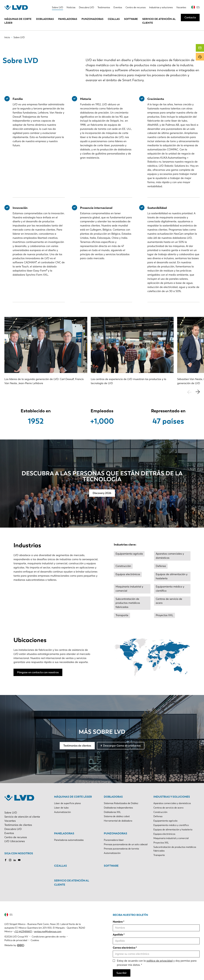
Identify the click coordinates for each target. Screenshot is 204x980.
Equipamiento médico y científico (170, 589)
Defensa (161, 566)
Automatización (62, 812)
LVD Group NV (20, 937)
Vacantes (181, 7)
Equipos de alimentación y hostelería (172, 576)
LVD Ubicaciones (15, 841)
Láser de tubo (61, 808)
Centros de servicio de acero (169, 601)
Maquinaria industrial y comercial (129, 589)
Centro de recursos (136, 7)
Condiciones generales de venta (49, 937)
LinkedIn (15, 860)
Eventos (118, 7)
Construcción (123, 566)
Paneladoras (68, 19)
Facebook (6, 860)
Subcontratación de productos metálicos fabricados (128, 603)
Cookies (35, 940)
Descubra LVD (86, 7)
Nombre (118, 922)
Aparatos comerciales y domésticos (170, 556)
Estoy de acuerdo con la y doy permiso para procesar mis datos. (157, 963)
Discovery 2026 (102, 493)
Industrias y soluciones (161, 7)
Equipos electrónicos (128, 574)
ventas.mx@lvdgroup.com (48, 931)
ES (198, 7)
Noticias (71, 7)
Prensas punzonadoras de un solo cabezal (126, 844)
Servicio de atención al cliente (159, 21)
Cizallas (114, 19)
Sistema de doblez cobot (117, 816)
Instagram (10, 860)
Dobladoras (45, 19)
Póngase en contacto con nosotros (38, 672)
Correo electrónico (124, 948)
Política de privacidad (16, 940)
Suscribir (122, 973)
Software (131, 19)
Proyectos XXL (164, 615)
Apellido (118, 935)
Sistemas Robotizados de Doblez (121, 803)
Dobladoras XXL (112, 812)
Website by (14, 945)
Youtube (19, 860)
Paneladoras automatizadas (69, 840)
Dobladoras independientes (118, 808)
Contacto (190, 17)
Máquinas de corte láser (18, 21)
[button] (198, 392)
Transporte (122, 615)
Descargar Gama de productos (122, 746)
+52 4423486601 (23, 931)
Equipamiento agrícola (129, 554)
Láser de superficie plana (67, 803)
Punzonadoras (92, 19)
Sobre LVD (57, 7)
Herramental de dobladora (118, 821)
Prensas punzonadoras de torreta (121, 849)
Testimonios (104, 7)
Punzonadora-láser (114, 840)
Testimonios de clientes (77, 746)
